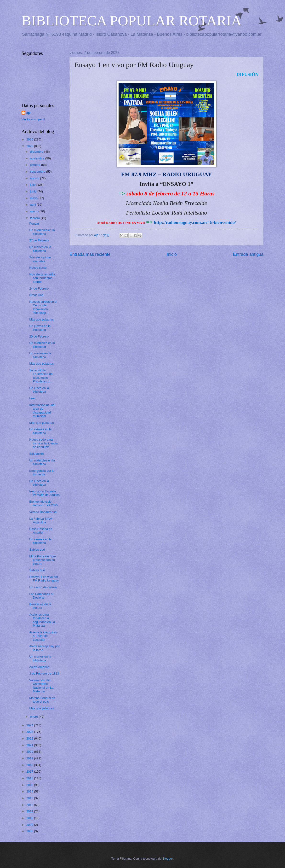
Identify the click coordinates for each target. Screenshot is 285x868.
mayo (34, 198)
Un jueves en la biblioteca (40, 328)
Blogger (168, 859)
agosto (35, 178)
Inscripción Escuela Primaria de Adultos (44, 493)
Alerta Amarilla (39, 667)
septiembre (38, 172)
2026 (30, 139)
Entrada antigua (248, 254)
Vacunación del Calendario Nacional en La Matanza (41, 686)
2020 (30, 752)
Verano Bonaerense (43, 512)
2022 (30, 738)
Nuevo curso (38, 268)
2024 (30, 725)
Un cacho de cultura (43, 587)
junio (34, 191)
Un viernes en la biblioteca (40, 431)
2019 (30, 758)
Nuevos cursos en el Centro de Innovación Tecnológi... (43, 307)
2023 (30, 732)
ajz (28, 113)
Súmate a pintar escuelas (40, 259)
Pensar (34, 224)
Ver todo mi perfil (33, 119)
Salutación (36, 454)
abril (33, 205)
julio (33, 185)
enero (34, 717)
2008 (30, 831)
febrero (35, 218)
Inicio (172, 254)
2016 (30, 778)
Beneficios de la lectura (40, 606)
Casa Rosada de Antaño (41, 531)
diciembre (37, 152)
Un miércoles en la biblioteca (42, 232)
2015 (30, 785)
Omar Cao (36, 295)
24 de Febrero (39, 288)
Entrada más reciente (90, 254)
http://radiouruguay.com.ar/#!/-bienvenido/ (195, 222)
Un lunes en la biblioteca (39, 390)
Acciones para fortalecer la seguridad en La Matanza (42, 620)
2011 (30, 811)
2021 (30, 745)
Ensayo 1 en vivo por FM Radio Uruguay (44, 579)
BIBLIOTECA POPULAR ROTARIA (132, 21)
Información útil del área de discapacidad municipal (42, 411)
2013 (30, 798)
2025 (30, 146)
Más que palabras (41, 319)
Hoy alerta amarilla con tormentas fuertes (42, 278)
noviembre (38, 158)
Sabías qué (37, 550)
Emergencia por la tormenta (42, 472)
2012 (30, 805)
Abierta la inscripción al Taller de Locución (43, 636)
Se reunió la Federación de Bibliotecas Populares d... (41, 376)
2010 (30, 818)
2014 (30, 791)
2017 (30, 772)
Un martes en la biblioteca (40, 249)
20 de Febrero (39, 336)
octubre (36, 165)
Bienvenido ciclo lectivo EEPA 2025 (44, 503)
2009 (30, 825)
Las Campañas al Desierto (41, 596)
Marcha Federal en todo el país (42, 700)
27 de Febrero (39, 240)
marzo (35, 211)
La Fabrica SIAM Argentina (41, 520)
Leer (32, 398)
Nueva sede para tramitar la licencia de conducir (43, 443)
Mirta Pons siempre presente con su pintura (43, 560)
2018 (30, 765)
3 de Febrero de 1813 (44, 673)
